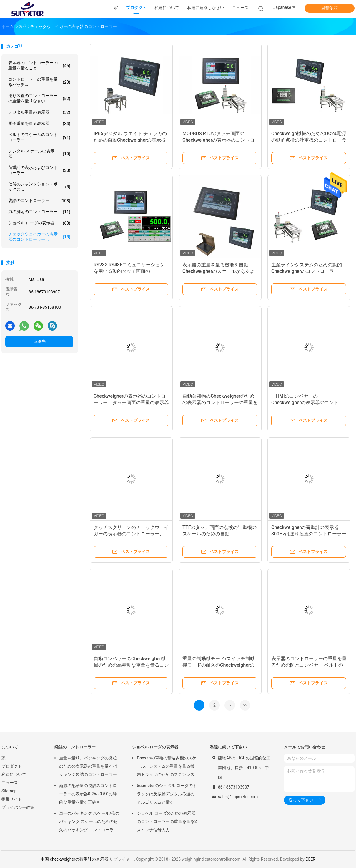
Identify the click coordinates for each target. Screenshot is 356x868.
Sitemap (9, 791)
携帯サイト (12, 799)
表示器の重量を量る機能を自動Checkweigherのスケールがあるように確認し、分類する (218, 271)
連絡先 (39, 341)
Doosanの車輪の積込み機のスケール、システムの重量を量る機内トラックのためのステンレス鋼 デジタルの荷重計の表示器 (167, 767)
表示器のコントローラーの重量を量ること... (39, 65)
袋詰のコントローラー (39, 201)
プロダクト (12, 766)
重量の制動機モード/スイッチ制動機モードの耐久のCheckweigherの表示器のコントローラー (219, 665)
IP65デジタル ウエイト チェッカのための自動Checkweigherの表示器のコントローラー (130, 140)
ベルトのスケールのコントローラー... (39, 137)
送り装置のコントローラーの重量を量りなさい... (39, 98)
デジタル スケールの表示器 (39, 154)
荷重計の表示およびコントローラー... (39, 170)
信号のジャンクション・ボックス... (39, 187)
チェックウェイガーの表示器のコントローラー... (39, 237)
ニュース (10, 783)
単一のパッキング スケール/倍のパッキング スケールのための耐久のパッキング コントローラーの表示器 (89, 822)
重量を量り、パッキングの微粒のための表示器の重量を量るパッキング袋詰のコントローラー (88, 766)
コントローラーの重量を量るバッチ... (39, 82)
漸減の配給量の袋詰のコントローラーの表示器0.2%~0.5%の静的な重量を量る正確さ (88, 794)
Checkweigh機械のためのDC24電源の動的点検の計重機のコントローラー (309, 140)
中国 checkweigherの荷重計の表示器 (74, 859)
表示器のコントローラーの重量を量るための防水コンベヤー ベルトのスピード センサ (309, 665)
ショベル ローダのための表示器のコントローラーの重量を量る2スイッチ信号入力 (167, 821)
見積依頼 (330, 8)
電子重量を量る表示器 (39, 124)
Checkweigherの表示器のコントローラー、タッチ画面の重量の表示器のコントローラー (131, 403)
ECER (310, 859)
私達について (14, 774)
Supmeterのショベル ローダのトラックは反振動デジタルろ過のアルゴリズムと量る (167, 794)
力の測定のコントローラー (39, 212)
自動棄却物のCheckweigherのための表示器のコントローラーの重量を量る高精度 (220, 403)
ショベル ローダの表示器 (39, 223)
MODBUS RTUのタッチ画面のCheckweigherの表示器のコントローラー (218, 140)
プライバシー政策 (18, 807)
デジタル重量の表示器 (39, 112)
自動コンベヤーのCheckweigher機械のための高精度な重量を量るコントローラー (131, 665)
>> (245, 705)
